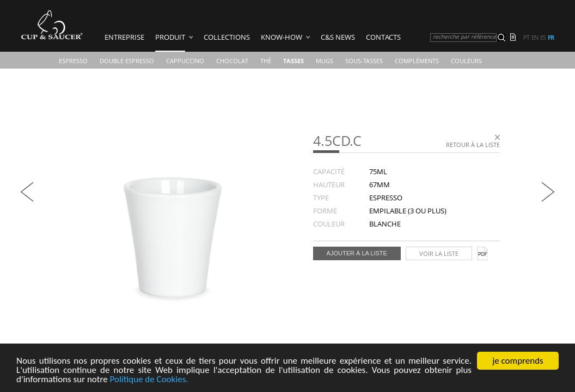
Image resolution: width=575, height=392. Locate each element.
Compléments (417, 61)
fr (551, 38)
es (543, 38)
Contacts (383, 37)
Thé (266, 61)
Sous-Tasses (364, 61)
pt (526, 38)
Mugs (325, 61)
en (535, 38)
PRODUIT (170, 37)
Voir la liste (439, 253)
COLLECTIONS (227, 37)
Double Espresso (127, 61)
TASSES (293, 61)
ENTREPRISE (124, 37)
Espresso (73, 61)
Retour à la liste (473, 145)
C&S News (338, 37)
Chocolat (232, 61)
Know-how (282, 37)
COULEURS (466, 61)
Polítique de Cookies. (149, 381)
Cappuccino (185, 61)
